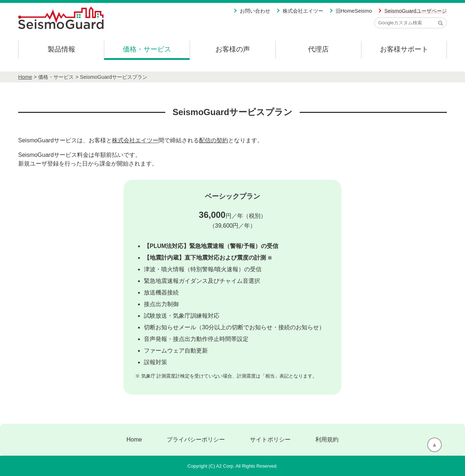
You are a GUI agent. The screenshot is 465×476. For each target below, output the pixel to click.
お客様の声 (233, 49)
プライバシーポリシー (196, 440)
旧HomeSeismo (354, 11)
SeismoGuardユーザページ (416, 11)
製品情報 (61, 49)
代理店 (318, 49)
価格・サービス (147, 49)
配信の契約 (214, 140)
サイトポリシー (270, 440)
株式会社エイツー (303, 11)
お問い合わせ (255, 11)
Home (25, 77)
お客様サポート (404, 49)
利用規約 (327, 440)
